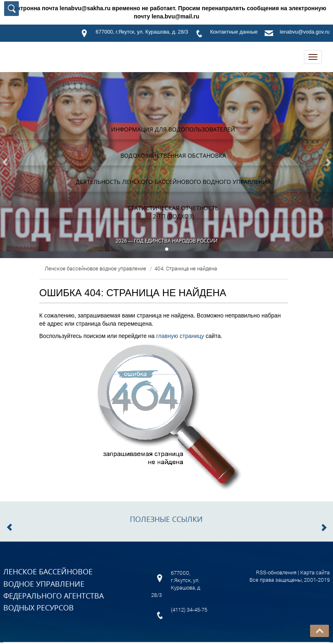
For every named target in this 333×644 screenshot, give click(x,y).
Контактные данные (234, 32)
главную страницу (180, 336)
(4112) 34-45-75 (189, 610)
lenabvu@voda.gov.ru (305, 32)
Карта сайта (315, 572)
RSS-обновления (276, 572)
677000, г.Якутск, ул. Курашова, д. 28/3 (142, 32)
